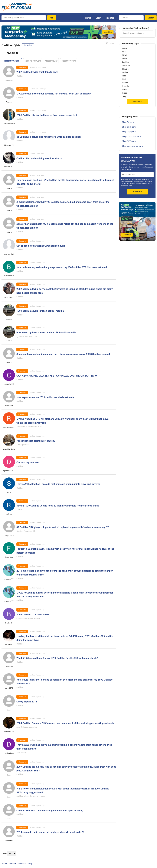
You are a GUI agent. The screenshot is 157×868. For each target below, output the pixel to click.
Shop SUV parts (129, 141)
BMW (124, 55)
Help (30, 864)
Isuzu (124, 93)
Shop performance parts (133, 146)
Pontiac (42, 796)
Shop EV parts (128, 122)
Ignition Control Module (27, 336)
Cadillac (20, 76)
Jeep (124, 96)
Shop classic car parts (132, 136)
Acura (125, 48)
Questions (13, 53)
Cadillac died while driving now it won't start (40, 158)
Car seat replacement (28, 462)
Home (88, 18)
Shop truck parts (129, 127)
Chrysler (126, 69)
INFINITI (126, 90)
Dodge (125, 72)
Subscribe (28, 45)
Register (110, 18)
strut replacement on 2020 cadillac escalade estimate (45, 397)
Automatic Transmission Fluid (29, 427)
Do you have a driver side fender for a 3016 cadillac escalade (49, 137)
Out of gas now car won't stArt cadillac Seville (41, 246)
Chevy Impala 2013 (27, 702)
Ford (124, 76)
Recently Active (69, 61)
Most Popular (51, 61)
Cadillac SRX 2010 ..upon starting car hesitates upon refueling (50, 811)
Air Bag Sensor (23, 445)
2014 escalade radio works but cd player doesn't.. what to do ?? (50, 832)
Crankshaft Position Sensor (28, 618)
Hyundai (126, 86)
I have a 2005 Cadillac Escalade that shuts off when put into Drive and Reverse (58, 484)
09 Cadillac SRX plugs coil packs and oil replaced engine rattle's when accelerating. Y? (63, 527)
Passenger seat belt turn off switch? (36, 441)
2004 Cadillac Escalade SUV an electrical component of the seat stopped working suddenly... (66, 723)
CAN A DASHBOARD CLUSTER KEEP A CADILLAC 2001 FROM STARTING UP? (58, 376)
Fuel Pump (21, 752)
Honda (125, 83)
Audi (124, 52)
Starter (19, 510)
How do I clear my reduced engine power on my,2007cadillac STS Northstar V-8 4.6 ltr (62, 267)
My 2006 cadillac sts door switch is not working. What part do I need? (54, 94)
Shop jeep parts (129, 132)
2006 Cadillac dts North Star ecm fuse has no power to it (47, 115)
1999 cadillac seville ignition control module (40, 311)
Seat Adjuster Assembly (27, 727)
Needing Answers (33, 61)
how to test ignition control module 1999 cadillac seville (46, 333)
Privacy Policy (127, 186)
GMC (124, 79)
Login (98, 18)
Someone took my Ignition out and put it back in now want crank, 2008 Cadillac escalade (64, 354)
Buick (36, 796)
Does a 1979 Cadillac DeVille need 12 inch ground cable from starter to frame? (58, 506)
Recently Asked (12, 61)
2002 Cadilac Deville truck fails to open (37, 72)
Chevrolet (28, 796)
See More (137, 101)
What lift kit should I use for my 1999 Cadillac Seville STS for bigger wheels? (57, 658)
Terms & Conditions (18, 864)
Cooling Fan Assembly (26, 531)
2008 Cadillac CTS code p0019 (33, 615)
